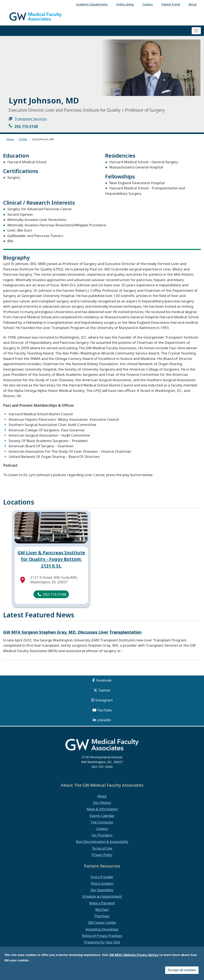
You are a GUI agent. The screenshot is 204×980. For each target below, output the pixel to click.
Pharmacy (102, 916)
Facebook (104, 680)
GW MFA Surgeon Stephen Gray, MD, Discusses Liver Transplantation (72, 632)
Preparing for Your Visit (102, 942)
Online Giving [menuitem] (125, 4)
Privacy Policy (102, 855)
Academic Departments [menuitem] (92, 4)
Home (10, 139)
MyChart (102, 910)
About (102, 796)
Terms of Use (102, 848)
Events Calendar (102, 816)
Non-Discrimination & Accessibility (102, 842)
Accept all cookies (182, 970)
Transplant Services (31, 119)
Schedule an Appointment (102, 896)
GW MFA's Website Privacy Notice (134, 955)
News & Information (102, 809)
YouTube (105, 710)
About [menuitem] (193, 4)
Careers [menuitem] (148, 4)
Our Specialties (102, 890)
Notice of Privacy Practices (102, 936)
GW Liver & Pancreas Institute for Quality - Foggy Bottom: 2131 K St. (51, 559)
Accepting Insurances (102, 929)
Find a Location (102, 883)
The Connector (102, 822)
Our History (102, 803)
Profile (23, 139)
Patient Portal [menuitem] (171, 4)
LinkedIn (104, 720)
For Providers (102, 835)
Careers (102, 829)
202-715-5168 (26, 126)
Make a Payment (102, 903)
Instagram (104, 700)
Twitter (104, 690)
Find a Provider (102, 877)
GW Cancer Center (102, 923)
